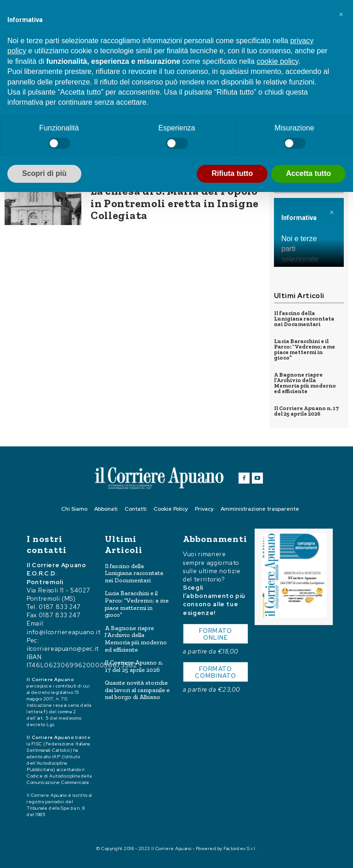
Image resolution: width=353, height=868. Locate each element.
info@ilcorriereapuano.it (64, 632)
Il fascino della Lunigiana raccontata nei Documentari (304, 319)
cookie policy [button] (277, 61)
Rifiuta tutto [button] (232, 173)
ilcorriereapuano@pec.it (63, 648)
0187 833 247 (60, 607)
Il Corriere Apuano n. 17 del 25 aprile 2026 (306, 411)
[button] (341, 15)
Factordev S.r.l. (240, 848)
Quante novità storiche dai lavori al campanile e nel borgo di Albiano (137, 690)
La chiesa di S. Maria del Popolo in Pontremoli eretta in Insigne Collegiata (175, 203)
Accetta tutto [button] (308, 173)
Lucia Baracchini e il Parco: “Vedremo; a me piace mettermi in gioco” (305, 349)
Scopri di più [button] (44, 173)
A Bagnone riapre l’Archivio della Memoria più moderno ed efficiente (305, 383)
